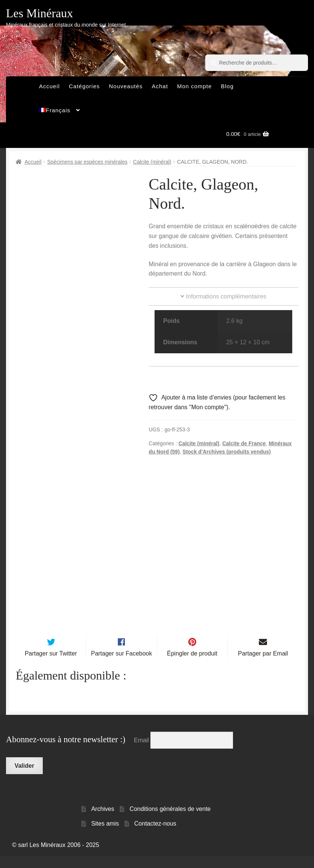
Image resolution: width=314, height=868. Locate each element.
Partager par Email (263, 666)
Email (142, 752)
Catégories (85, 86)
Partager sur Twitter (51, 666)
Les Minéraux (40, 13)
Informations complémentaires (223, 296)
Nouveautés (126, 86)
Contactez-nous (155, 836)
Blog (227, 86)
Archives (103, 821)
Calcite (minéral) (152, 162)
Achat (160, 86)
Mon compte (195, 86)
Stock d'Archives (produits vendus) (227, 452)
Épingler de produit (192, 666)
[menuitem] (59, 112)
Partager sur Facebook (121, 666)
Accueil (49, 86)
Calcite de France (244, 443)
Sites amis (105, 836)
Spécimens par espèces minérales (87, 162)
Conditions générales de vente (170, 821)
